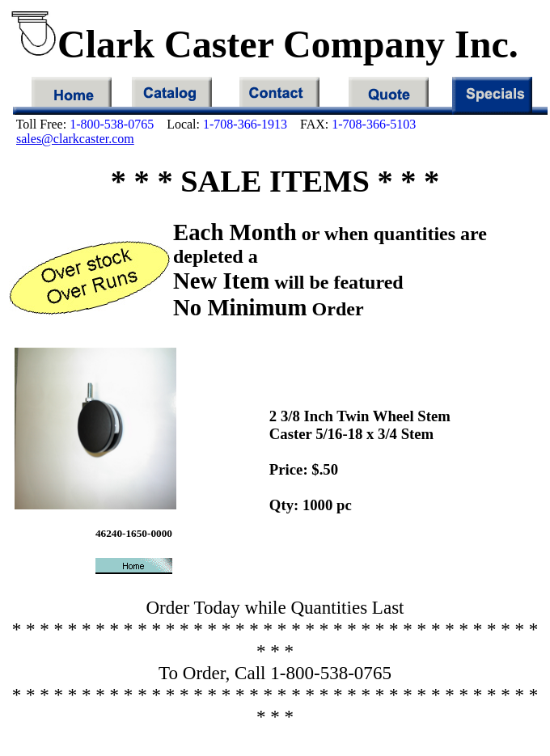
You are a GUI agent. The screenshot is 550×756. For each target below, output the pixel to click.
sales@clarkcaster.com (75, 139)
